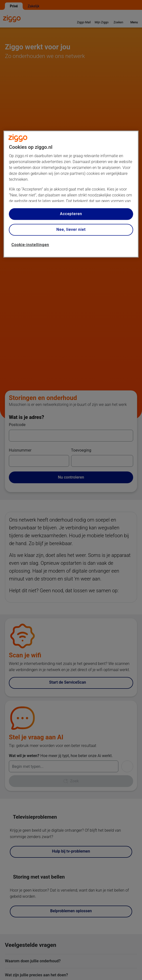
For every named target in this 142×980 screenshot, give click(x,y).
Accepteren (71, 214)
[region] (71, 194)
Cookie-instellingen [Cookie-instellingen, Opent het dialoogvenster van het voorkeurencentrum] (30, 244)
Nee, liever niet (71, 229)
